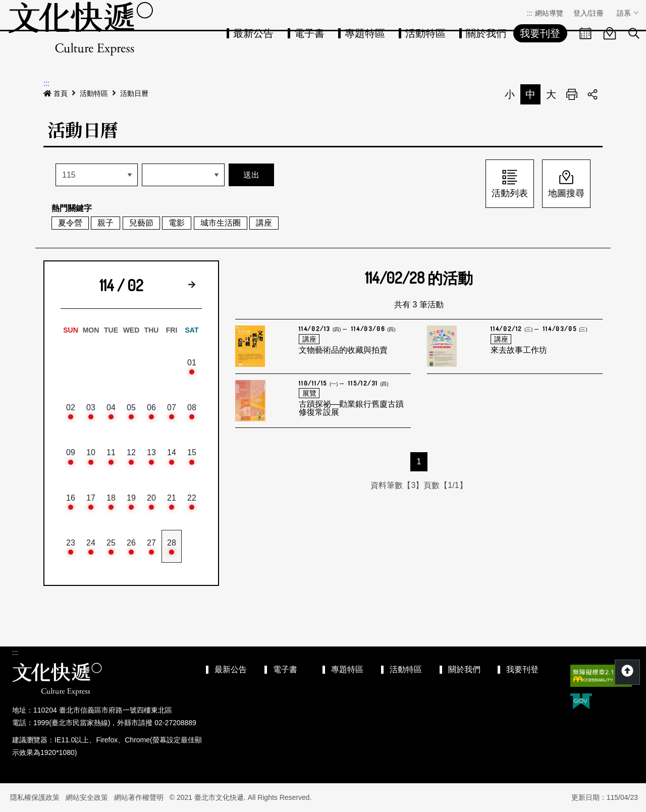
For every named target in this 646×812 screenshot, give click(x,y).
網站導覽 (549, 13)
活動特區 (425, 33)
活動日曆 (134, 93)
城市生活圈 (221, 223)
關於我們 (486, 33)
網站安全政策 (87, 797)
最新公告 (253, 33)
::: (530, 13)
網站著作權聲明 (139, 797)
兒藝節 (141, 223)
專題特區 (365, 33)
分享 (593, 94)
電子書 (309, 33)
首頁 (56, 93)
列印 (572, 94)
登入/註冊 (588, 13)
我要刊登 (540, 33)
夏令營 (70, 223)
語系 (625, 13)
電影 (177, 223)
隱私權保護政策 (35, 797)
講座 (264, 223)
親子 (105, 223)
